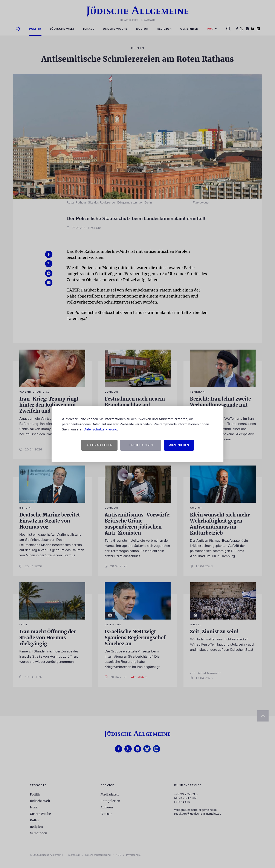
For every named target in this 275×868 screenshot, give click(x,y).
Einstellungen (141, 445)
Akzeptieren (179, 445)
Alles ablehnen (99, 445)
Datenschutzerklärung (100, 429)
